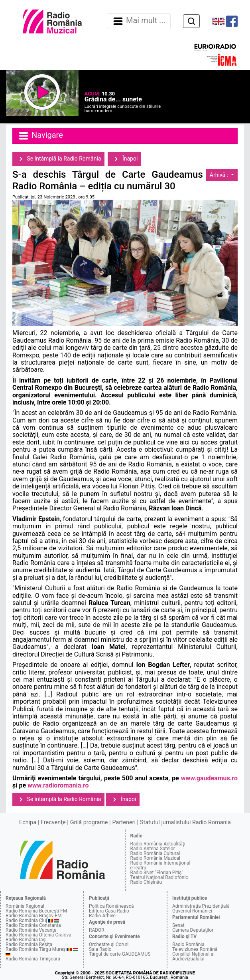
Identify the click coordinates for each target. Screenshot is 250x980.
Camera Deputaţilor (193, 930)
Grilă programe (89, 822)
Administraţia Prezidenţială (201, 906)
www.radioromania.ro (58, 785)
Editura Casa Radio (109, 911)
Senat (178, 925)
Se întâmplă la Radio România (58, 159)
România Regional (25, 906)
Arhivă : (220, 175)
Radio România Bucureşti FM (36, 911)
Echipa (28, 822)
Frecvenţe (53, 822)
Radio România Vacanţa (31, 930)
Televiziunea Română (195, 949)
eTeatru (138, 868)
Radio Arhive (102, 916)
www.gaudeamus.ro (209, 778)
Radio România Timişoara (33, 959)
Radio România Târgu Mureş (35, 949)
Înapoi (124, 159)
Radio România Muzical (155, 858)
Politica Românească (111, 906)
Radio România (188, 944)
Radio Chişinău (146, 882)
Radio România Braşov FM (33, 916)
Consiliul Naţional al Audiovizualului (193, 956)
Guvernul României (192, 911)
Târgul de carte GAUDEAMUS (120, 954)
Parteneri (124, 822)
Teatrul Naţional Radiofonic (159, 877)
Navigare (40, 136)
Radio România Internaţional (160, 863)
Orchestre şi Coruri (109, 944)
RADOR (97, 930)
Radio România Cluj (26, 920)
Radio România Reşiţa (29, 944)
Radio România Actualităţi (158, 844)
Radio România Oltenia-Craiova (38, 935)
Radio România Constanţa (33, 925)
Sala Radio (100, 949)
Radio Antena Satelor (153, 849)
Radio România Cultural (155, 853)
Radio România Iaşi (26, 940)
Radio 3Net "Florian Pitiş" (157, 873)
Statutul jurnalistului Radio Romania (185, 822)
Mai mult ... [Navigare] (139, 21)
